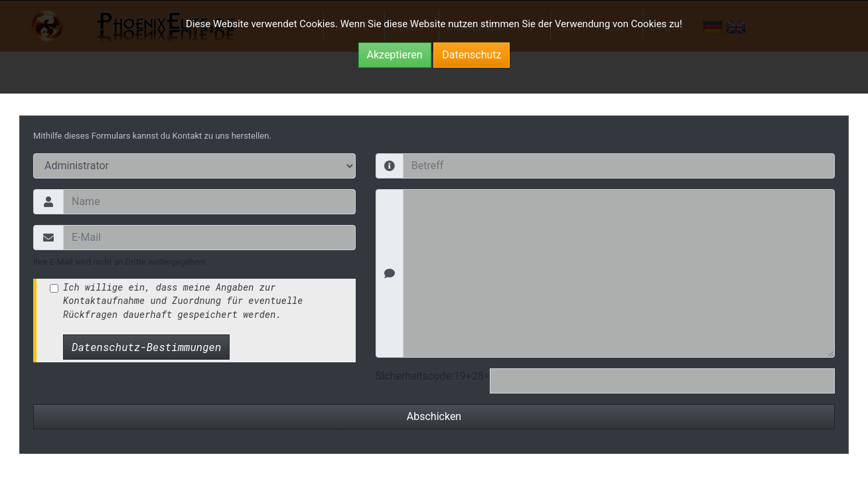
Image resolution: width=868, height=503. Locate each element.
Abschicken (434, 416)
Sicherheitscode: (415, 376)
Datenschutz (471, 55)
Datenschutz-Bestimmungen (146, 347)
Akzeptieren (395, 55)
